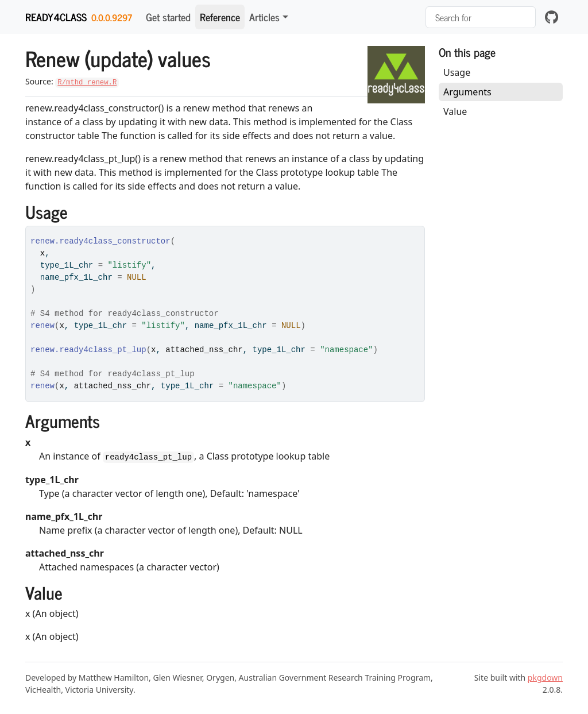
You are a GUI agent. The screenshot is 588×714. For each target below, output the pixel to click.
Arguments (467, 92)
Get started (168, 17)
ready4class (56, 17)
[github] (552, 17)
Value (455, 111)
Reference (220, 17)
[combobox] (481, 17)
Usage (457, 72)
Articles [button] (264, 17)
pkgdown (545, 678)
